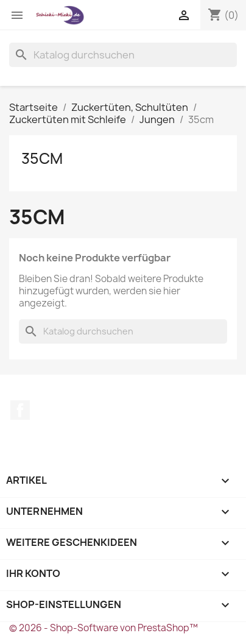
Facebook (20, 410)
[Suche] (123, 55)
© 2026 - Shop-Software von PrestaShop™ (104, 628)
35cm (42, 158)
